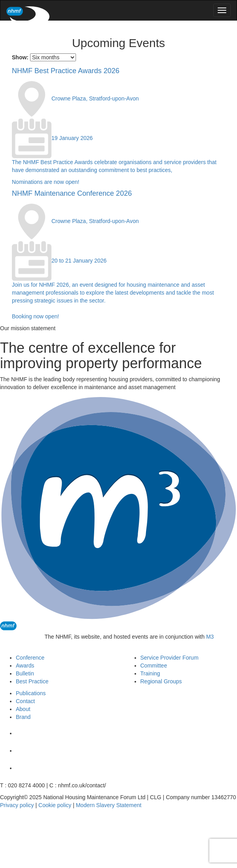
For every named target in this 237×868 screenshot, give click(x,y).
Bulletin (25, 673)
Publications (31, 693)
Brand (23, 717)
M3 (210, 637)
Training (150, 673)
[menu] (222, 10)
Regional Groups (161, 681)
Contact (25, 701)
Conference (30, 658)
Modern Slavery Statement (109, 805)
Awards (25, 666)
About (23, 709)
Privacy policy (17, 805)
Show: (20, 57)
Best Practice (32, 681)
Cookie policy (55, 805)
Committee (154, 666)
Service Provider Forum (170, 658)
